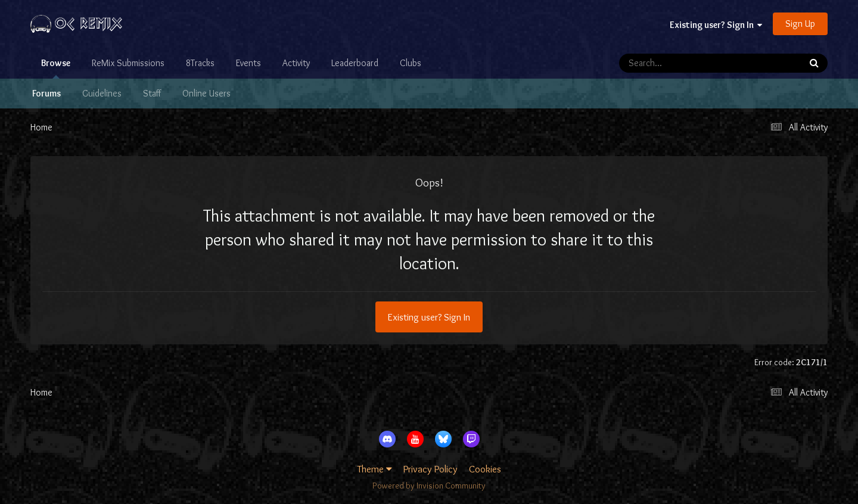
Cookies (485, 469)
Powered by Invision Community (429, 486)
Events (248, 63)
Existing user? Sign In (716, 25)
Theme (375, 469)
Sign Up (800, 24)
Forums (46, 93)
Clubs (411, 63)
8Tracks (200, 63)
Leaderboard (355, 63)
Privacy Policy (430, 469)
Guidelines (102, 93)
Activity (296, 63)
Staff (152, 93)
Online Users (206, 93)
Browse (56, 68)
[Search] (676, 63)
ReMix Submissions (128, 63)
